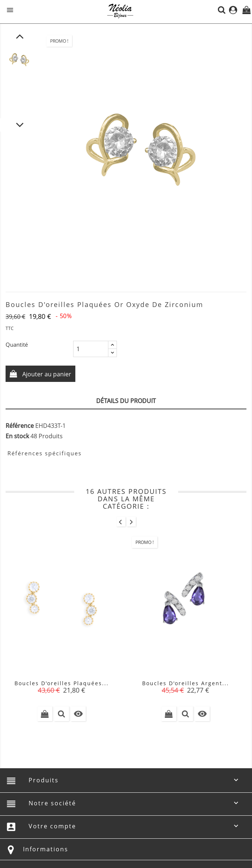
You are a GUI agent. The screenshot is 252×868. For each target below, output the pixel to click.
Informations (46, 849)
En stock (17, 436)
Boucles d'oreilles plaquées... (62, 683)
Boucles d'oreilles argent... (186, 683)
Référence (20, 426)
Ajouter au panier (46, 374)
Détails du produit (126, 401)
